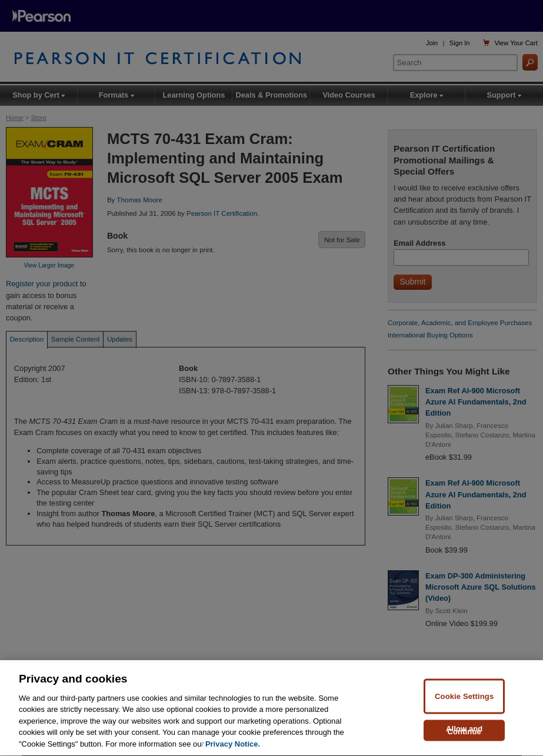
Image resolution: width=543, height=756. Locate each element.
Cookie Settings (464, 698)
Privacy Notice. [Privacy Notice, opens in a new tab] (233, 746)
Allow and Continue (464, 731)
